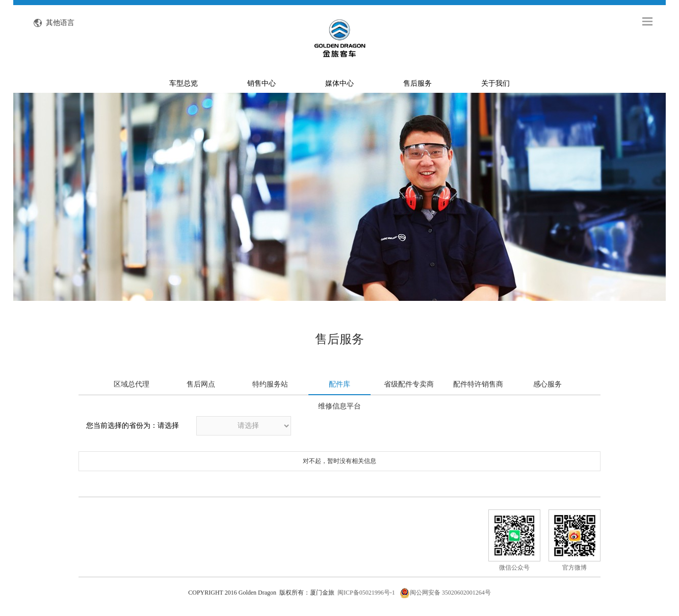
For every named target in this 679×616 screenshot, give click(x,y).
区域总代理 (132, 384)
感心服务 (547, 384)
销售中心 (262, 83)
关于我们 (495, 83)
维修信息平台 (339, 406)
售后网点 (201, 384)
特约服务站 (270, 384)
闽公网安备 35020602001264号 (445, 593)
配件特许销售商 (478, 384)
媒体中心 (339, 83)
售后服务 (417, 83)
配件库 (339, 384)
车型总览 (184, 83)
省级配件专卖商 (409, 384)
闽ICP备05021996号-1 (366, 593)
